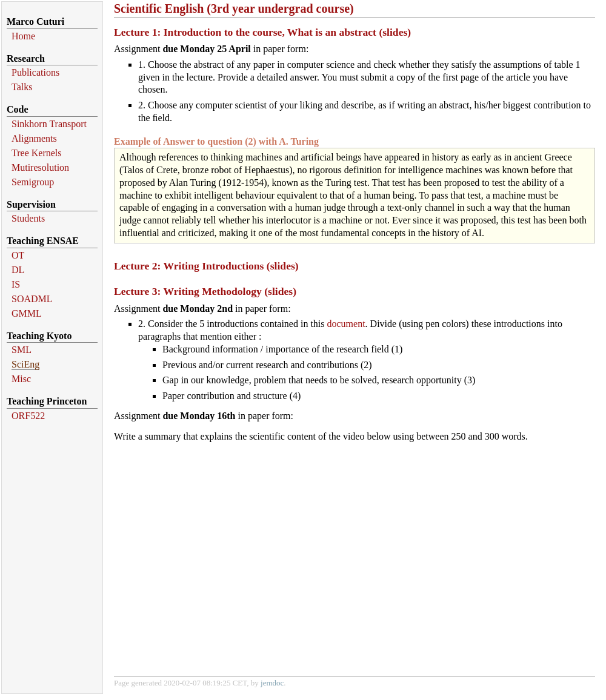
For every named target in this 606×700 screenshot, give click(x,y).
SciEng (25, 364)
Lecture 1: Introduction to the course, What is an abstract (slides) (262, 32)
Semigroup (33, 182)
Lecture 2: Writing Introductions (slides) (206, 266)
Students (28, 218)
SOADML (32, 299)
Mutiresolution (40, 167)
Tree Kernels (37, 153)
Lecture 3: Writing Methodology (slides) (205, 291)
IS (16, 284)
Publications (35, 72)
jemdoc (272, 683)
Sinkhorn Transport (49, 124)
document (346, 324)
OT (18, 255)
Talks (22, 87)
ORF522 (28, 416)
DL (18, 270)
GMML (27, 313)
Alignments (34, 138)
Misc (21, 379)
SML (22, 350)
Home (23, 36)
